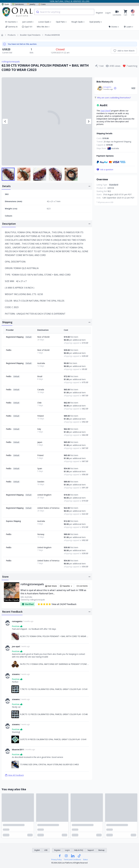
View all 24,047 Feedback (57, 604)
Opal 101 (27, 27)
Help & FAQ (79, 850)
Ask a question (105, 170)
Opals (5, 4)
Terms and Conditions (72, 860)
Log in (108, 13)
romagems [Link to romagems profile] (17, 621)
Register (99, 13)
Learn (129, 27)
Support (91, 850)
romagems (107, 87)
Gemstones (18, 4)
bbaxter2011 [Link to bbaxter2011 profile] (18, 750)
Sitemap (101, 850)
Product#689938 (52, 35)
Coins (42, 4)
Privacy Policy (56, 860)
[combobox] (64, 12)
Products (12, 35)
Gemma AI (11, 27)
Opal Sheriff (106, 111)
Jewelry (31, 4)
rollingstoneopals (11, 62)
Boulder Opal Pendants (30, 35)
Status (85, 860)
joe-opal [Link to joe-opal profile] (16, 646)
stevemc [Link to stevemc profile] (16, 674)
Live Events (82, 586)
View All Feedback (14, 775)
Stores (114, 27)
